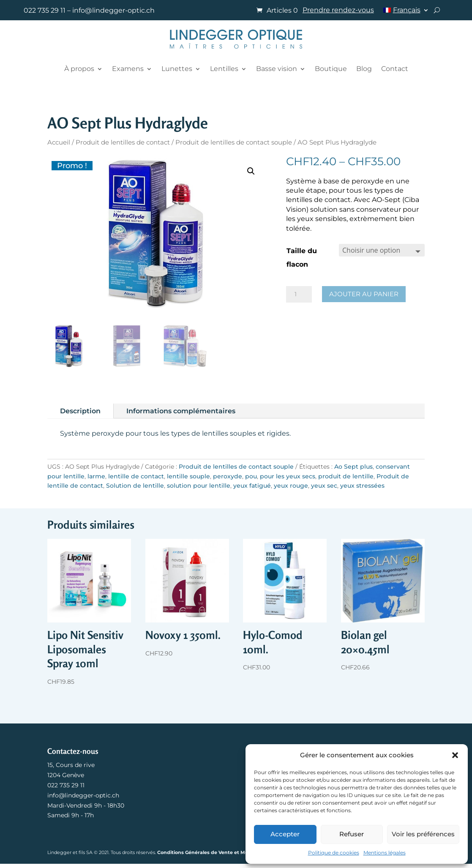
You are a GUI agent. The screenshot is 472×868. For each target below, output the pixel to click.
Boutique (331, 69)
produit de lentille (346, 476)
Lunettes (177, 69)
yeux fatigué (252, 486)
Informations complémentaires (181, 411)
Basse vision (277, 69)
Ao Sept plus (353, 467)
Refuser (352, 834)
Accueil (59, 142)
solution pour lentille (199, 486)
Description (80, 411)
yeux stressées (362, 486)
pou (251, 476)
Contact (395, 69)
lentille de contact (136, 476)
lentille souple (188, 476)
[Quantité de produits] (299, 294)
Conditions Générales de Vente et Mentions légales (220, 852)
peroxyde (228, 476)
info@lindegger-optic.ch (113, 10)
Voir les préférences (423, 834)
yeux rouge (291, 486)
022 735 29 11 (45, 10)
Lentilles (224, 69)
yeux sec (324, 486)
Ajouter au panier (364, 294)
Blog (364, 69)
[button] (455, 755)
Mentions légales (385, 853)
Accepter (285, 834)
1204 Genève (66, 775)
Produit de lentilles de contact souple (234, 142)
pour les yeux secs (288, 476)
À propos (79, 69)
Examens (128, 69)
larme (96, 476)
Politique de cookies (334, 853)
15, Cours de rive (71, 765)
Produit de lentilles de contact (123, 142)
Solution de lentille (135, 486)
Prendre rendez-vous (338, 11)
